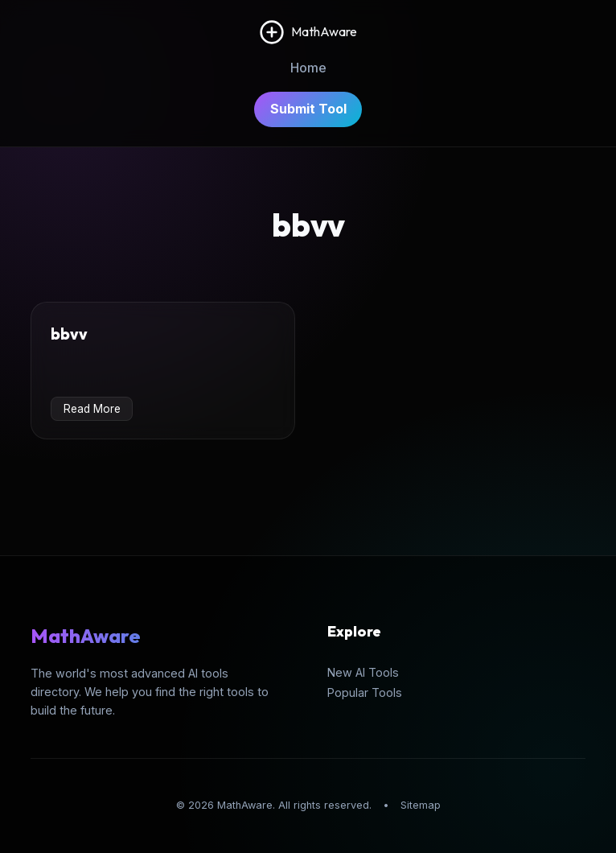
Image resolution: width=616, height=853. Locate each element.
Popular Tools (365, 692)
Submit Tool (308, 109)
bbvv (69, 334)
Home (308, 68)
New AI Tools (363, 672)
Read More (92, 409)
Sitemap (421, 805)
